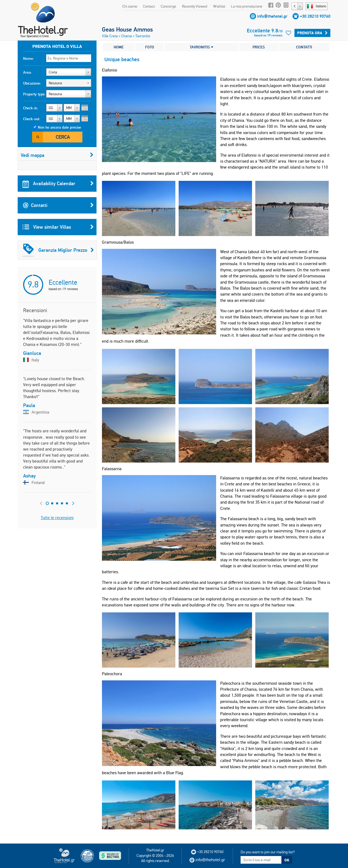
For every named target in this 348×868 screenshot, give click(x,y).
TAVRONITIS (201, 47)
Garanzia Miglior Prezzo (58, 250)
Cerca (63, 137)
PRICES (259, 47)
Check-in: (31, 108)
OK (287, 860)
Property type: (34, 94)
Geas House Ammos (127, 29)
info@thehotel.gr (272, 16)
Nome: (29, 58)
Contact (149, 6)
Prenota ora (312, 33)
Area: (27, 72)
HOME (119, 47)
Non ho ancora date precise (59, 127)
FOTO (150, 47)
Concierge (168, 6)
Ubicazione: (32, 83)
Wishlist (219, 6)
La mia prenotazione (247, 6)
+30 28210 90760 (315, 16)
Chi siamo (130, 6)
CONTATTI (304, 47)
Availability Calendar (58, 184)
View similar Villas (58, 227)
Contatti (58, 205)
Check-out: (32, 119)
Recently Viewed (195, 6)
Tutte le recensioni (57, 518)
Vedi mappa (57, 155)
